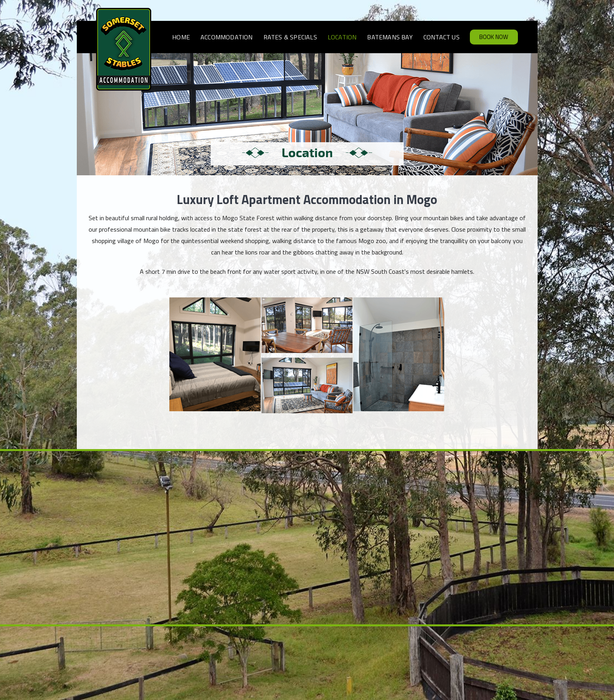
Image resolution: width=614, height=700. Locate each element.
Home (181, 37)
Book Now (494, 37)
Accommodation (227, 37)
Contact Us (441, 37)
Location (342, 37)
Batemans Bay (390, 37)
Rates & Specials (290, 37)
